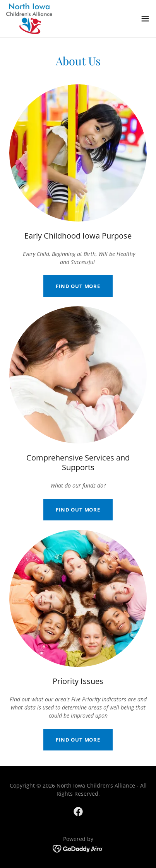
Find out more (78, 286)
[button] (145, 19)
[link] (29, 19)
